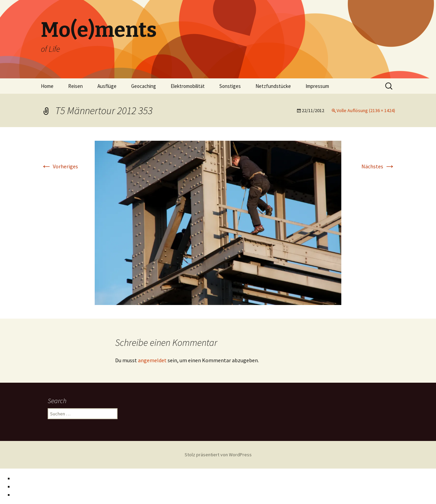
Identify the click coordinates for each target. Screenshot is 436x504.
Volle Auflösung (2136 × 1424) (366, 110)
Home (47, 86)
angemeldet (152, 360)
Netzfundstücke (273, 86)
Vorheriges (59, 166)
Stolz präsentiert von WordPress (218, 455)
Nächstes (378, 166)
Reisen (75, 86)
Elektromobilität (188, 86)
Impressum (317, 86)
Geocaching (144, 86)
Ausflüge (107, 86)
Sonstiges (230, 86)
